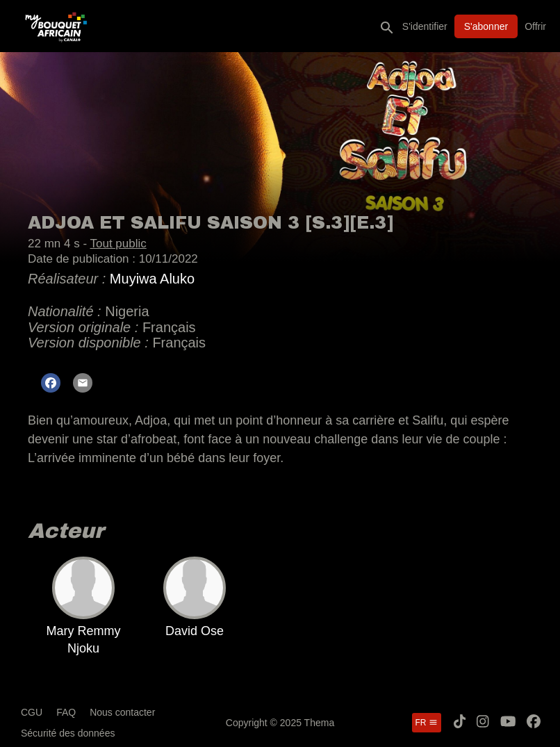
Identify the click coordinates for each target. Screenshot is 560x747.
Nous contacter (122, 712)
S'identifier (425, 26)
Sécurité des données (68, 733)
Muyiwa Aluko (152, 279)
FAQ (66, 712)
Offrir (535, 26)
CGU (32, 712)
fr (427, 723)
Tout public (118, 244)
